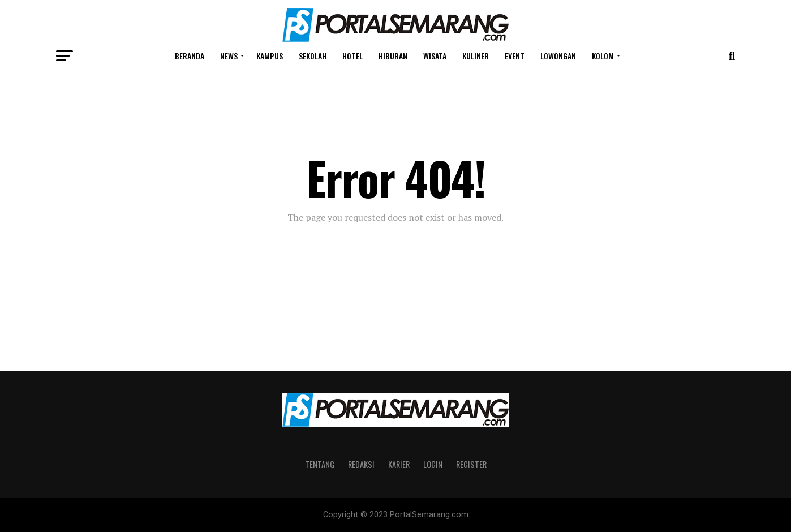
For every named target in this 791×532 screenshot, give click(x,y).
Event (515, 56)
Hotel (352, 56)
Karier (399, 464)
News (229, 56)
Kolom (603, 56)
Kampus (270, 56)
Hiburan (393, 56)
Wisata (435, 56)
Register (471, 464)
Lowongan (558, 56)
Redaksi (361, 464)
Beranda (190, 56)
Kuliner (476, 56)
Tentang (320, 464)
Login (433, 464)
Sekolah (313, 56)
